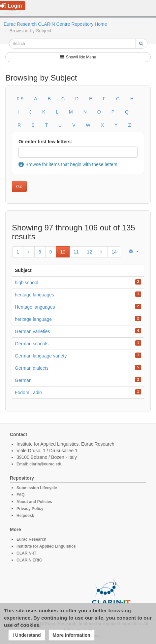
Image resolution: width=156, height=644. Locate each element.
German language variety (41, 356)
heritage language (33, 319)
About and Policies (34, 502)
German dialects (32, 368)
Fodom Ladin (28, 392)
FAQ (21, 495)
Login (11, 6)
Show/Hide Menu (78, 57)
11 (76, 252)
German (23, 380)
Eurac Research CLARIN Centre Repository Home (55, 24)
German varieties (32, 331)
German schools (32, 344)
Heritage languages (35, 307)
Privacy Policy (30, 509)
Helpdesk (25, 516)
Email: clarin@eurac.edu (40, 464)
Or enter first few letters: (45, 142)
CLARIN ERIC (29, 560)
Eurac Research (31, 539)
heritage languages (34, 295)
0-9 (20, 99)
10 (63, 252)
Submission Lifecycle (37, 488)
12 (90, 252)
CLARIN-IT (26, 553)
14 (114, 252)
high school (27, 283)
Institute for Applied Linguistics (46, 546)
